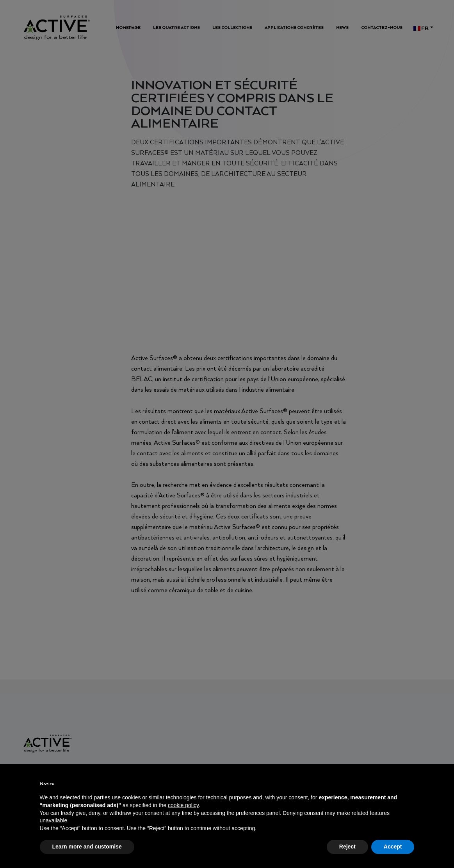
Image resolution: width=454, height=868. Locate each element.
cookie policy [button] (183, 805)
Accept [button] (393, 847)
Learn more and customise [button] (87, 847)
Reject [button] (347, 847)
